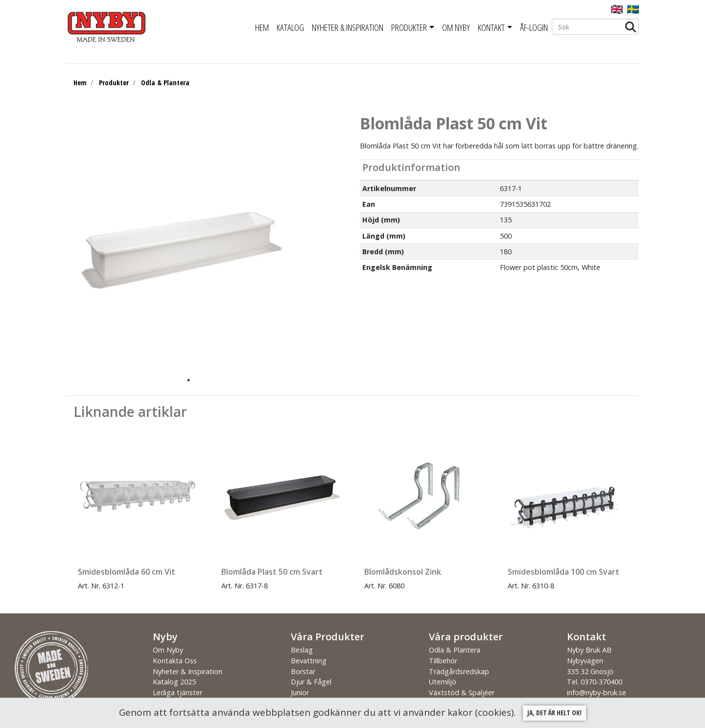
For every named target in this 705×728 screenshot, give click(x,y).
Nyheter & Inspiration (348, 27)
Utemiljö (443, 682)
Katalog (290, 27)
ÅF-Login (534, 27)
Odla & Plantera (165, 83)
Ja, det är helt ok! (554, 713)
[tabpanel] (181, 243)
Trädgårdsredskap (459, 671)
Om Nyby (456, 27)
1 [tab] (188, 380)
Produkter (409, 27)
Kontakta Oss (175, 661)
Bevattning (309, 661)
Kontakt (491, 27)
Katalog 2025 (174, 682)
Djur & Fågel (311, 682)
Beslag (302, 650)
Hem (262, 27)
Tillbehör (443, 661)
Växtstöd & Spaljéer (462, 692)
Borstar (303, 671)
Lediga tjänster (177, 692)
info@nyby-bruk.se (597, 692)
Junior (300, 692)
